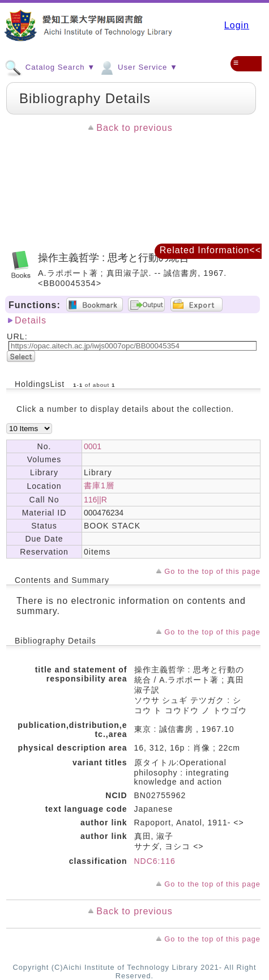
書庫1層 (99, 485)
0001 (93, 446)
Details (31, 320)
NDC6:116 (155, 861)
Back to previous (134, 128)
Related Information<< (210, 250)
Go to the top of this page (212, 571)
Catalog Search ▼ (50, 67)
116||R (95, 500)
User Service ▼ (138, 67)
